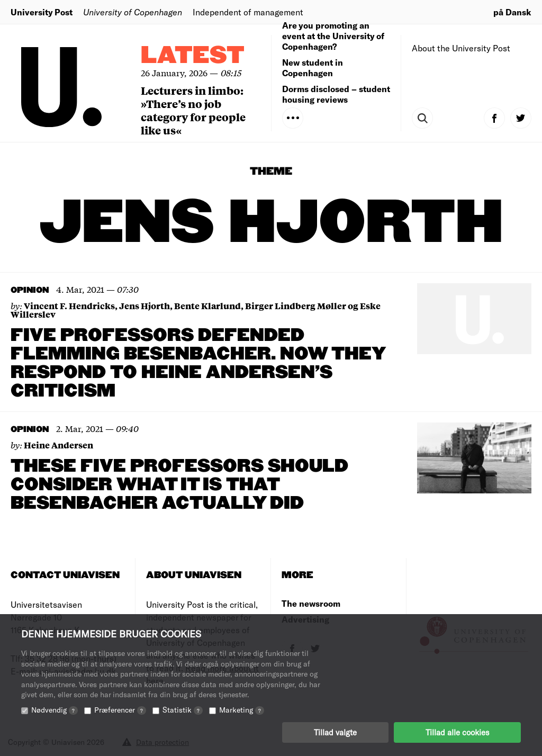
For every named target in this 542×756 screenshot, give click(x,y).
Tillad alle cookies (457, 732)
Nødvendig (55, 710)
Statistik (183, 710)
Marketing (242, 710)
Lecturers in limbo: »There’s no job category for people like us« (193, 110)
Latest (193, 56)
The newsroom (311, 603)
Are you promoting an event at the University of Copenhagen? (333, 36)
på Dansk (512, 12)
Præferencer (120, 710)
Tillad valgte (335, 732)
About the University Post (461, 48)
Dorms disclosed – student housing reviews (336, 94)
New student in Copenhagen (313, 67)
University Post (42, 12)
